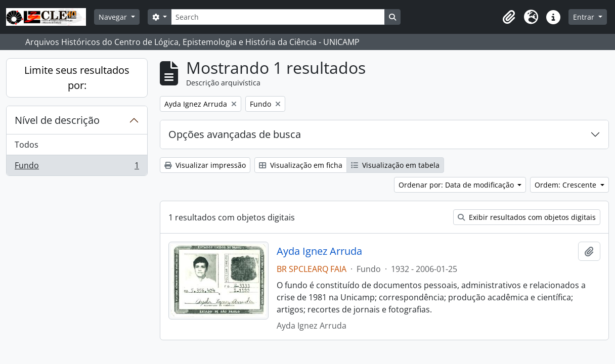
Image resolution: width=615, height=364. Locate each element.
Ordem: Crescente (566, 185)
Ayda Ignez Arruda (319, 251)
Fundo (77, 167)
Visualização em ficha (301, 165)
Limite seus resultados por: (77, 78)
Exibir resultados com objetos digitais (527, 217)
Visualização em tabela (395, 165)
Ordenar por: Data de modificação (457, 185)
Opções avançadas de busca (235, 134)
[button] (509, 17)
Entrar (585, 17)
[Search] (278, 17)
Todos (27, 145)
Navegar (114, 17)
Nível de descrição (57, 120)
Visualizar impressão (205, 165)
